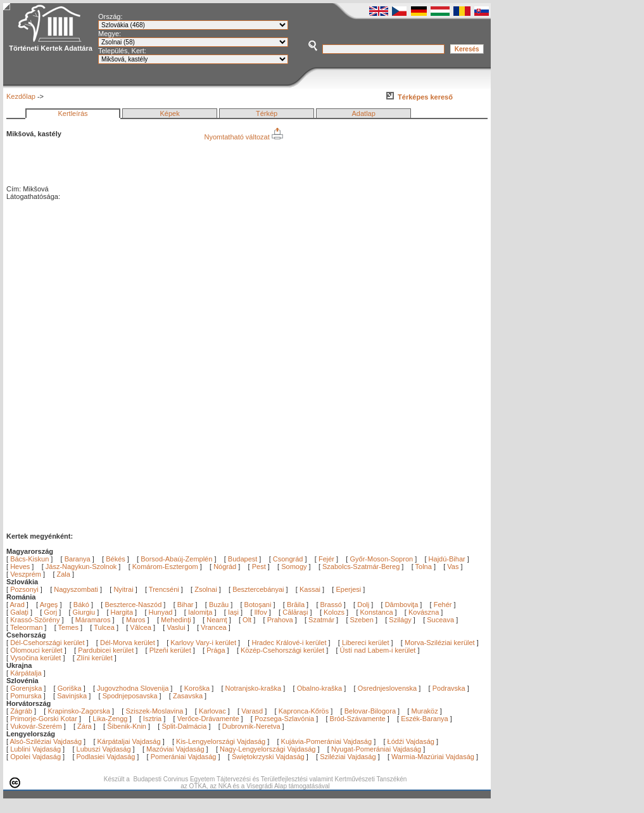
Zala (64, 574)
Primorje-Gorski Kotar (44, 719)
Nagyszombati (76, 589)
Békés (116, 559)
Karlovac (212, 711)
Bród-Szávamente (358, 719)
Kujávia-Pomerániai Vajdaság (327, 741)
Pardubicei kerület (106, 650)
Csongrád (288, 559)
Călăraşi (296, 612)
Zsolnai (205, 589)
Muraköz (424, 711)
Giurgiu (85, 612)
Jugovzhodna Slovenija (133, 688)
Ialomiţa (201, 612)
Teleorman (27, 627)
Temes (69, 627)
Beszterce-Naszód (134, 605)
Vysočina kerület (35, 658)
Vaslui (177, 627)
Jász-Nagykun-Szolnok (81, 567)
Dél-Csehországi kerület (47, 643)
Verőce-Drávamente (208, 719)
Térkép (267, 113)
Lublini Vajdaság (35, 749)
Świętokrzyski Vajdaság (268, 757)
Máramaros (94, 620)
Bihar (186, 605)
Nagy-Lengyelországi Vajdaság (268, 749)
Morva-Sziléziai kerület (440, 643)
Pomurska (27, 696)
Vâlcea (142, 627)
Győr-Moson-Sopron (381, 559)
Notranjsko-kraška (254, 688)
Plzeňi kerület (170, 650)
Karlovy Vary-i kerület (203, 643)
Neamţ (218, 620)
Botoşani (259, 605)
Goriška (70, 688)
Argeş (50, 605)
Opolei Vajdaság (35, 757)
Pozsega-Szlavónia (284, 719)
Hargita (123, 612)
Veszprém (26, 574)
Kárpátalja (26, 673)
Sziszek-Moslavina (154, 711)
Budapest (243, 559)
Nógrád (225, 567)
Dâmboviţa (403, 605)
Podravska (449, 688)
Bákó (82, 605)
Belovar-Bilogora (370, 711)
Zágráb (22, 711)
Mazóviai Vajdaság (175, 749)
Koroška (197, 688)
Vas (453, 567)
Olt (248, 620)
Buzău (220, 605)
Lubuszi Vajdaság (104, 749)
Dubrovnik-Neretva (251, 726)
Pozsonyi (25, 589)
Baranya (78, 559)
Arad (18, 605)
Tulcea (105, 627)
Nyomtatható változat (243, 137)
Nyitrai (123, 589)
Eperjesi (348, 589)
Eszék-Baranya (425, 719)
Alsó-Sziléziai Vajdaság (46, 741)
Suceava (441, 620)
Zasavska (188, 696)
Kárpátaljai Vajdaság (129, 741)
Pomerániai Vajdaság (184, 757)
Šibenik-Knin (127, 726)
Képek (169, 113)
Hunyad (162, 612)
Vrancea (215, 627)
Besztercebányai (258, 589)
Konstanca (378, 612)
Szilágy (401, 620)
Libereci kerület (366, 643)
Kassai (310, 589)
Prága (216, 650)
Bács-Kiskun (29, 559)
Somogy (294, 567)
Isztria (152, 719)
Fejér (326, 559)
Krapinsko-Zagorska (79, 711)
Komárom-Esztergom (165, 567)
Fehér (444, 605)
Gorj (51, 612)
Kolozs (335, 612)
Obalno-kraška (320, 688)
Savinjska (72, 696)
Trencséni (164, 589)
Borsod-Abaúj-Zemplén (176, 559)
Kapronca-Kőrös (304, 711)
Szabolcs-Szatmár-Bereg (361, 567)
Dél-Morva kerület (128, 643)
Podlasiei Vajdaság (106, 757)
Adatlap (364, 113)
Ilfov (262, 612)
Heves (20, 567)
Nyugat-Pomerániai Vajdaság (376, 749)
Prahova (281, 620)
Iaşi (234, 612)
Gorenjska (26, 688)
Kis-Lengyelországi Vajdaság (221, 741)
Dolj (364, 605)
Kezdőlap (21, 96)
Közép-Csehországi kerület (282, 650)
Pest (259, 567)
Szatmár (322, 620)
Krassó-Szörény (36, 620)
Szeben (363, 620)
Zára (85, 726)
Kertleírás (73, 113)
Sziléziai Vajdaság (348, 757)
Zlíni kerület (95, 658)
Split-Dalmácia (184, 726)
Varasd (252, 711)
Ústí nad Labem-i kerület (378, 650)
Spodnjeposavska (130, 696)
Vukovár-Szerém (36, 726)
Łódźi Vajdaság (411, 741)
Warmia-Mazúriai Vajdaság (433, 757)
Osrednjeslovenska (388, 688)
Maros (137, 620)
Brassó (332, 605)
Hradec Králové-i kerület (289, 643)
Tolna (424, 567)
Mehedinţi (177, 620)
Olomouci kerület (36, 650)
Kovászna (425, 612)
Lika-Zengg (110, 719)
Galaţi (20, 612)
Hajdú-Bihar (447, 559)
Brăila (297, 605)
